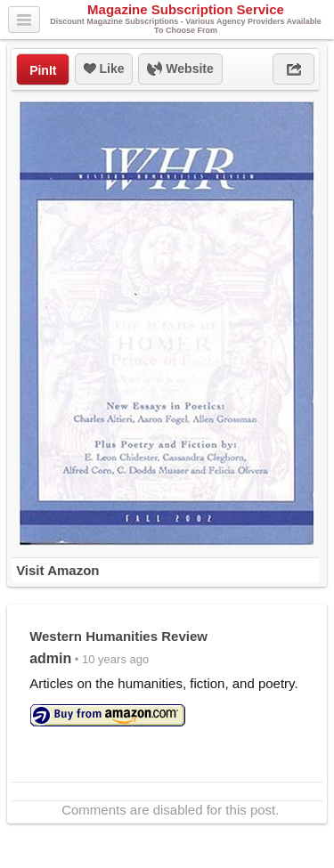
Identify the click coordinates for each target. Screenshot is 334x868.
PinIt (43, 70)
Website (180, 69)
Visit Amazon (57, 570)
